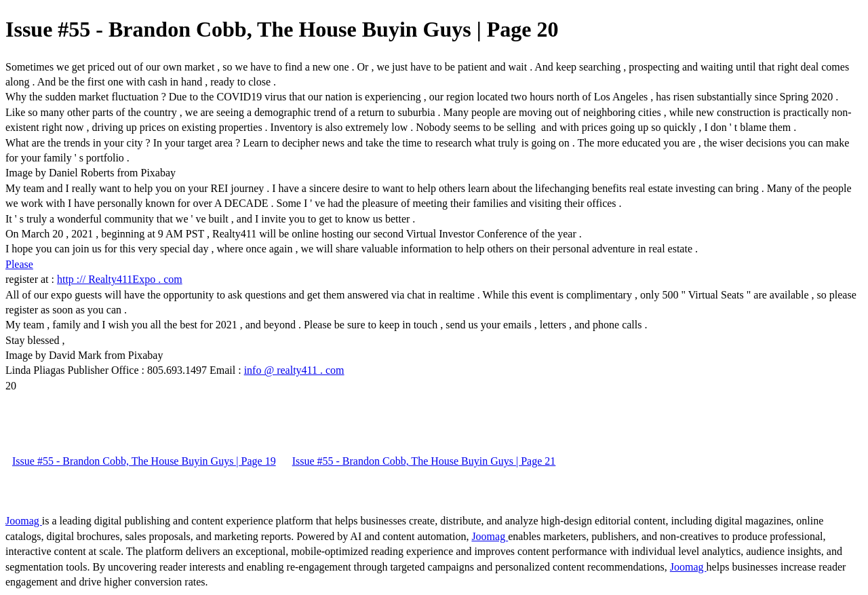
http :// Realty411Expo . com (120, 279)
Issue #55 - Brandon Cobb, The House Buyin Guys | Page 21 (424, 461)
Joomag (24, 521)
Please (19, 264)
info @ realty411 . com (294, 370)
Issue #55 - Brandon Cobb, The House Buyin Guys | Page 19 (144, 461)
